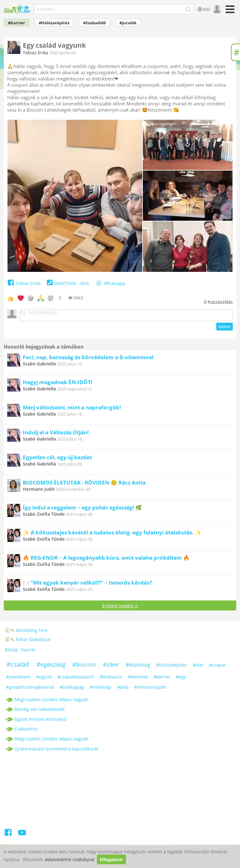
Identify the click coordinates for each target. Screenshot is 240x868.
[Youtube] (22, 835)
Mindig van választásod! (40, 711)
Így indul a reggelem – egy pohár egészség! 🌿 (82, 509)
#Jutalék (128, 23)
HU (203, 9)
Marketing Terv (26, 632)
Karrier (29, 651)
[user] (216, 9)
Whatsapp (110, 283)
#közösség (138, 667)
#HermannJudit (150, 689)
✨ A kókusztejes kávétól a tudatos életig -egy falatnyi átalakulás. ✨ (112, 534)
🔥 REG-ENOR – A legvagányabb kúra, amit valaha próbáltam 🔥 (106, 559)
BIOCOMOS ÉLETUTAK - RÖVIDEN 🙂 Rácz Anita (84, 484)
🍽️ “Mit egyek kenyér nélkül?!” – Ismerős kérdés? (87, 584)
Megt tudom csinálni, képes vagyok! (51, 701)
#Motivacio (111, 679)
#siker (111, 666)
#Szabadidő (95, 23)
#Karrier (16, 23)
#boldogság (72, 689)
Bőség (11, 651)
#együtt (44, 679)
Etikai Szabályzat (28, 641)
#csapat (217, 667)
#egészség (51, 666)
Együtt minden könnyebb (41, 721)
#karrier (162, 679)
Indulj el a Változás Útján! (56, 434)
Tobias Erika (35, 53)
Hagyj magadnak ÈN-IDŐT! (58, 384)
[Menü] (229, 11)
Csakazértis (26, 731)
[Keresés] (188, 9)
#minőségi (101, 689)
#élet (198, 667)
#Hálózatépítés (54, 23)
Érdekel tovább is (120, 608)
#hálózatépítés (172, 667)
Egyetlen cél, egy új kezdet (57, 459)
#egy (181, 679)
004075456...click (67, 283)
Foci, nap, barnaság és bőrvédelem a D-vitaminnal (88, 359)
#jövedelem (18, 679)
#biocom (84, 666)
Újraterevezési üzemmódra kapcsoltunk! (56, 751)
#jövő (123, 689)
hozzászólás (218, 302)
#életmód (138, 679)
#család (18, 666)
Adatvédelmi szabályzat (70, 859)
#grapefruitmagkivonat (30, 689)
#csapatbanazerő (76, 679)
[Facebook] (9, 835)
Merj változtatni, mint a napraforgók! (72, 409)
